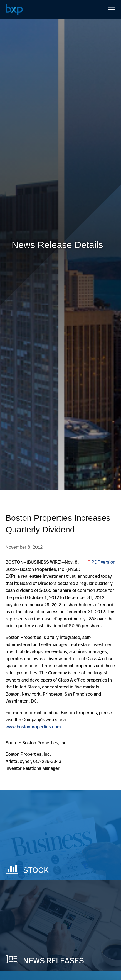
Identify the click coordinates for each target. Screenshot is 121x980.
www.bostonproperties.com (33, 727)
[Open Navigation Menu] (112, 10)
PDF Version (103, 562)
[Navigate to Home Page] (14, 10)
